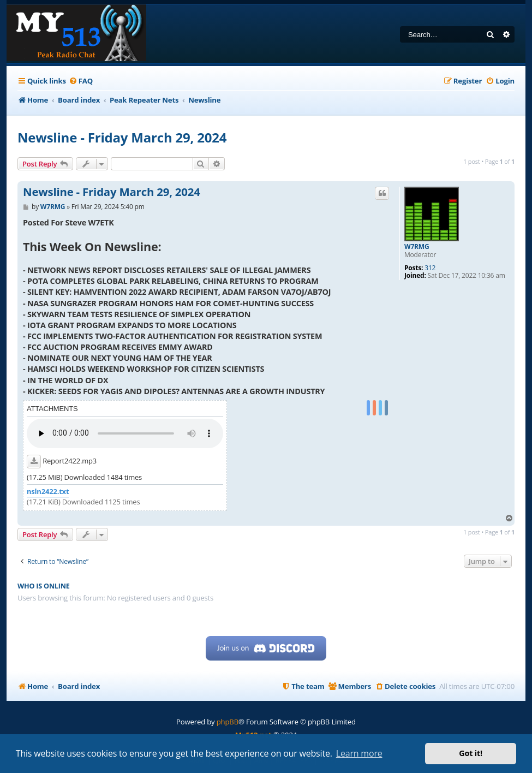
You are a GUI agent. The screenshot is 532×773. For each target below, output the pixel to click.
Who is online (44, 586)
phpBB (228, 722)
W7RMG (417, 247)
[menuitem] (81, 81)
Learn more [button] (359, 753)
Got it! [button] (471, 753)
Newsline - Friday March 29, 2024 (122, 137)
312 (430, 268)
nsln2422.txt (48, 492)
